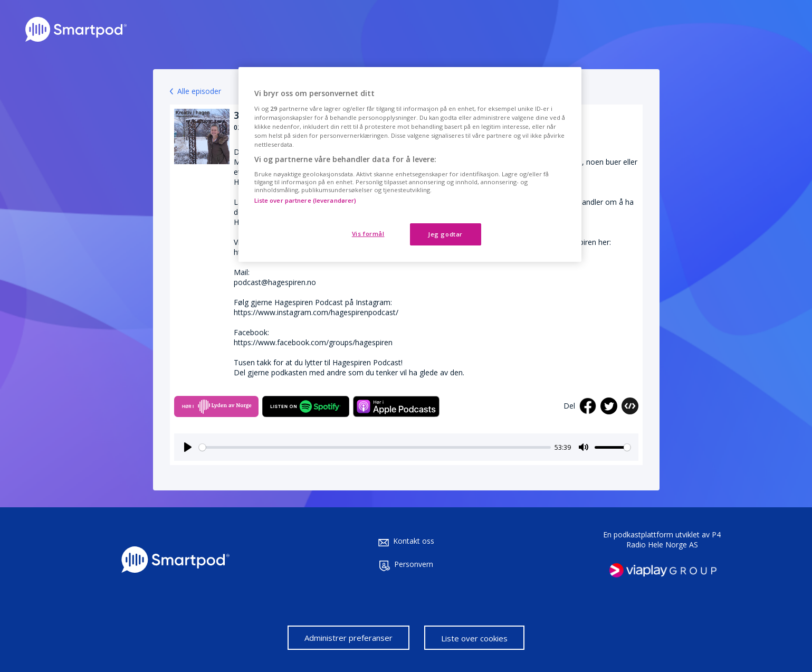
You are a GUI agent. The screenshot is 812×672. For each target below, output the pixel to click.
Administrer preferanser (348, 638)
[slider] (375, 447)
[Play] (188, 447)
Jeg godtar (445, 234)
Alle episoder (199, 91)
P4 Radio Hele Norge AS (674, 540)
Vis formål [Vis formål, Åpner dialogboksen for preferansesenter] (368, 234)
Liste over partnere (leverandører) (305, 200)
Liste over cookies (474, 638)
